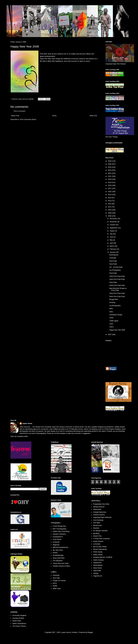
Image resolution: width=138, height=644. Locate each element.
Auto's (112, 327)
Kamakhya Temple (116, 315)
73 (16, 580)
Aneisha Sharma (99, 515)
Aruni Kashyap (98, 520)
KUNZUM (56, 542)
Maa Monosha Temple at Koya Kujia (118, 289)
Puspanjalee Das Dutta (101, 504)
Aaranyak (56, 575)
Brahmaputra (114, 255)
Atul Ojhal (97, 523)
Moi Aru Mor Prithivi (100, 547)
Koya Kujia (113, 261)
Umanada (113, 258)
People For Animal (59, 581)
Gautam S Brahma (59, 534)
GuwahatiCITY (58, 537)
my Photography (115, 270)
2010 (110, 210)
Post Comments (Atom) (28, 119)
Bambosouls (98, 525)
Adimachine (97, 509)
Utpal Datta (97, 571)
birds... (112, 312)
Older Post (93, 116)
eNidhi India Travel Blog (61, 531)
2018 (110, 185)
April (112, 243)
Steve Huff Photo (59, 558)
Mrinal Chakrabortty (100, 549)
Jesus (111, 318)
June (112, 237)
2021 (110, 176)
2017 (110, 188)
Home (54, 116)
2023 (110, 170)
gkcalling (96, 533)
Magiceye (56, 545)
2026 (110, 161)
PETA (55, 583)
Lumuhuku (97, 544)
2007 (110, 335)
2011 (110, 207)
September (114, 228)
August (112, 231)
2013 (110, 201)
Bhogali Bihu (114, 299)
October (113, 225)
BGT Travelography (59, 529)
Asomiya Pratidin (18, 618)
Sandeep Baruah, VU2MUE (103, 557)
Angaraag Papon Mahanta (102, 517)
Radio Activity (98, 555)
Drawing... (113, 302)
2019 (110, 182)
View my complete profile (19, 436)
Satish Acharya (98, 560)
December (114, 219)
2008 (110, 216)
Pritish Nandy (98, 552)
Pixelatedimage (58, 555)
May (111, 240)
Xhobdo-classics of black (61, 566)
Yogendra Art (98, 576)
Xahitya (96, 573)
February (113, 249)
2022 (110, 173)
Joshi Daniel (57, 539)
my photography (115, 306)
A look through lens (59, 526)
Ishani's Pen (97, 536)
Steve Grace (98, 568)
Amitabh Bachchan (100, 512)
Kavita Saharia (98, 541)
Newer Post (15, 116)
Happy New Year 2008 (117, 330)
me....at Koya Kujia (116, 267)
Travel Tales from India (61, 563)
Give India (56, 578)
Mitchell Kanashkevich (60, 547)
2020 (110, 179)
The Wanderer (58, 561)
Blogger (90, 632)
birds (111, 309)
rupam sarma (27, 423)
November (114, 222)
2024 (110, 167)
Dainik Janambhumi (19, 624)
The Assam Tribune (19, 626)
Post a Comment (19, 111)
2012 (110, 204)
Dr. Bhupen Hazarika (100, 531)
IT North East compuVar (102, 539)
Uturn (111, 324)
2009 (110, 213)
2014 (110, 198)
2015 (110, 195)
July (111, 234)
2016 (110, 192)
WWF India (57, 589)
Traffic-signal (114, 321)
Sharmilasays (98, 565)
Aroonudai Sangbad (19, 615)
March (112, 246)
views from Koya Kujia (117, 276)
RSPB (55, 586)
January (113, 252)
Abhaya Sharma (99, 507)
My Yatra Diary (58, 550)
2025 (110, 164)
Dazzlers (96, 528)
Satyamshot (97, 563)
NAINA (55, 553)
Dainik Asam (17, 621)
